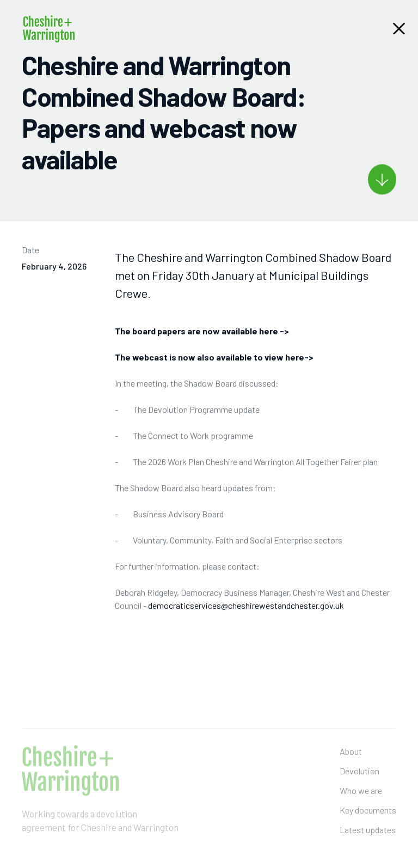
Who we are (361, 805)
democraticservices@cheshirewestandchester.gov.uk (246, 607)
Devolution (359, 785)
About (351, 765)
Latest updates (368, 844)
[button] (399, 29)
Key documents (368, 824)
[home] (49, 29)
